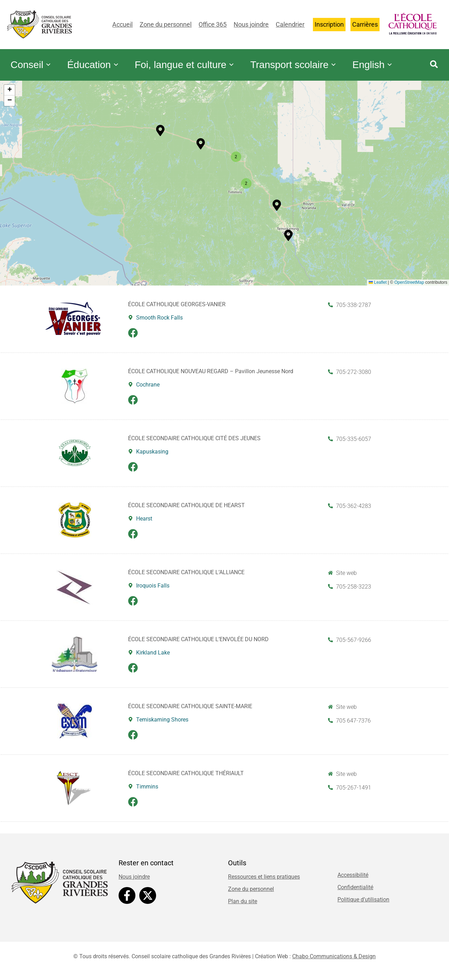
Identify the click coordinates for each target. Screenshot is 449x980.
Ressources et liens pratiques (264, 880)
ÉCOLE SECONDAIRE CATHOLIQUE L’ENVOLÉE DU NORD (198, 643)
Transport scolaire (307, 60)
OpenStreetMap (409, 286)
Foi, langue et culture (194, 60)
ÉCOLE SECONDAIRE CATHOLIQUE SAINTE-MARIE (190, 710)
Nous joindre (251, 24)
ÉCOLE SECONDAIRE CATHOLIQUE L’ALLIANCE (186, 576)
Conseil (33, 60)
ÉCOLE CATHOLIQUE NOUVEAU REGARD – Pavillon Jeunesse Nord (211, 375)
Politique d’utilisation (363, 903)
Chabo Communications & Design (334, 960)
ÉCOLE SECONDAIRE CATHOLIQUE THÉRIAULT (186, 777)
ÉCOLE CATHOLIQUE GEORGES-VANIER (177, 308)
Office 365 (213, 24)
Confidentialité (355, 891)
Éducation (99, 60)
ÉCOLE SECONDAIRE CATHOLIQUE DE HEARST (186, 509)
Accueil (122, 24)
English (33, 74)
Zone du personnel (166, 24)
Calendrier (290, 24)
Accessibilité (353, 878)
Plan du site (243, 905)
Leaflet (378, 286)
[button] (201, 147)
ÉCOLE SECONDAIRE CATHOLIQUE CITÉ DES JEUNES (194, 442)
